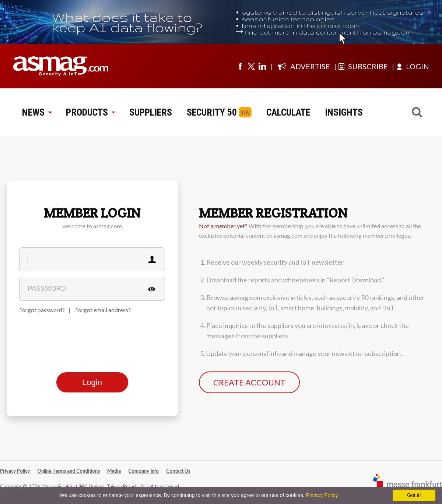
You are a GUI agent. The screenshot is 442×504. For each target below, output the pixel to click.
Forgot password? (42, 310)
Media (114, 471)
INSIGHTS (344, 112)
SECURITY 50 (212, 112)
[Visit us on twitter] (251, 66)
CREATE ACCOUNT (249, 382)
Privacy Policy (15, 471)
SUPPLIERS (151, 112)
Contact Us (178, 471)
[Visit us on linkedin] (262, 66)
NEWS (37, 112)
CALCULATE (288, 112)
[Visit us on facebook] (240, 66)
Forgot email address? (103, 310)
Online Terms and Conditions (69, 471)
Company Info (143, 471)
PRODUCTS (90, 112)
